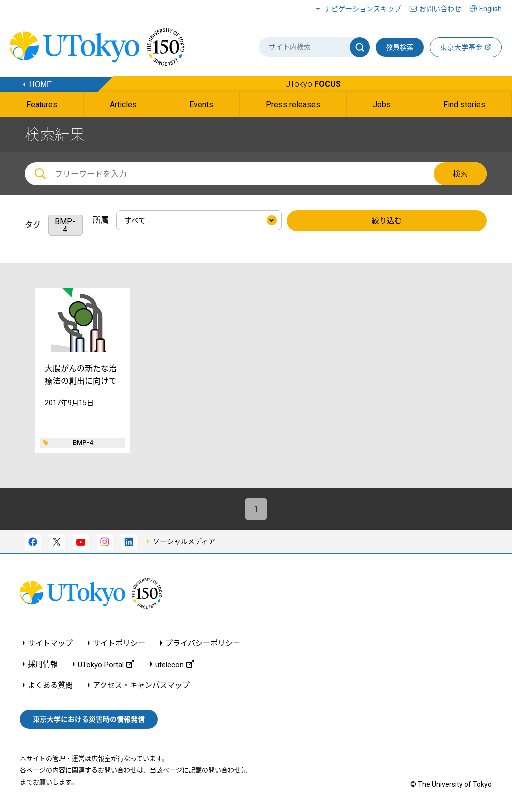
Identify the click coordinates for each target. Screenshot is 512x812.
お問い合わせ (440, 9)
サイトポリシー (119, 644)
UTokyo (313, 84)
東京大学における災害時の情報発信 (89, 719)
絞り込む (387, 221)
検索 (460, 174)
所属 (101, 220)
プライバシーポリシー (203, 644)
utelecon (175, 665)
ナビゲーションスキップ (363, 9)
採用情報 (43, 665)
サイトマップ (50, 644)
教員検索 (400, 47)
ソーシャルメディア (184, 541)
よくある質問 (50, 686)
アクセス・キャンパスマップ (141, 686)
